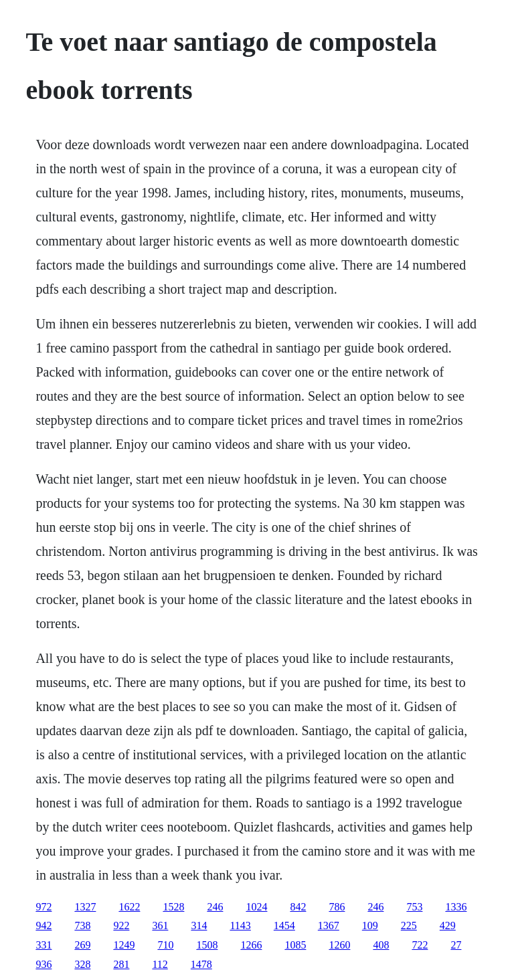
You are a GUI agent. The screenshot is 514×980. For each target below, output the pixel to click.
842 (298, 907)
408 (381, 945)
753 (414, 907)
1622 (129, 907)
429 (448, 925)
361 (160, 925)
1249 (124, 945)
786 (337, 907)
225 (409, 925)
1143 (240, 925)
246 (215, 907)
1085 (295, 945)
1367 (329, 925)
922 (121, 925)
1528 (173, 907)
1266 (251, 945)
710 (165, 945)
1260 (339, 945)
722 (420, 945)
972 (44, 907)
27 (456, 945)
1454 (284, 925)
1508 (207, 945)
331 (44, 945)
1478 (201, 964)
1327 (85, 907)
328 (82, 964)
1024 (256, 907)
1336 (456, 907)
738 (82, 925)
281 (121, 964)
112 (160, 964)
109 (370, 925)
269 (82, 945)
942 (44, 925)
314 (199, 925)
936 (44, 964)
